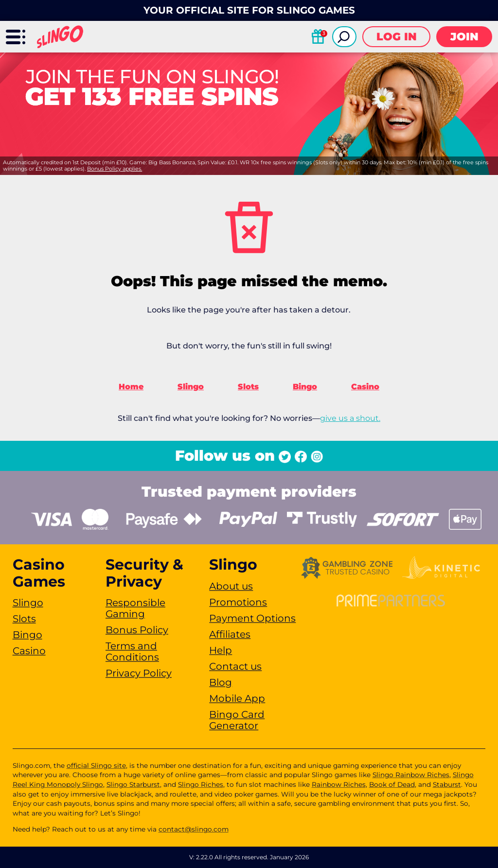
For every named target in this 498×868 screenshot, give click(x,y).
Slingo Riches (201, 784)
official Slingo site (96, 765)
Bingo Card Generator (237, 720)
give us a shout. (350, 418)
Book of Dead (392, 784)
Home (131, 387)
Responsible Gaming (135, 608)
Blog (221, 682)
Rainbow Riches (339, 784)
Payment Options (252, 618)
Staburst (447, 784)
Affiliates (230, 634)
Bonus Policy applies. (115, 169)
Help (221, 650)
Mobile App (237, 698)
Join (464, 37)
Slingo (191, 387)
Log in (397, 37)
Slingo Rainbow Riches (411, 775)
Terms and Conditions (132, 651)
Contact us (235, 666)
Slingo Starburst (133, 784)
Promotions (238, 602)
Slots (248, 387)
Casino (365, 387)
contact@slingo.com (194, 829)
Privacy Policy (139, 673)
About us (231, 586)
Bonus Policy (137, 630)
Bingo (305, 387)
